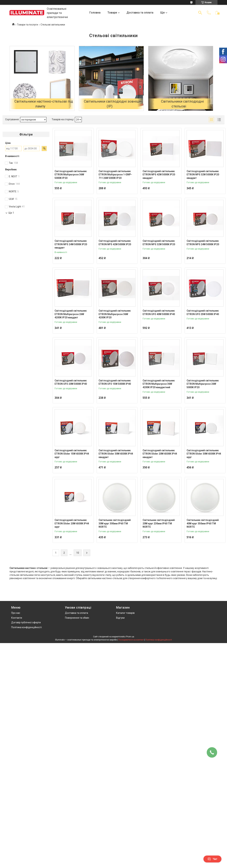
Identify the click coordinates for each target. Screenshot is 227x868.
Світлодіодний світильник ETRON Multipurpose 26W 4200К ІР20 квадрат (71, 314)
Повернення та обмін (77, 618)
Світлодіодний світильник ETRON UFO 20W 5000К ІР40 (71, 382)
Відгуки (120, 618)
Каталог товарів (125, 613)
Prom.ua (130, 637)
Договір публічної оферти (26, 622)
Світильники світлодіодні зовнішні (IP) (113, 104)
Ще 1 (11, 213)
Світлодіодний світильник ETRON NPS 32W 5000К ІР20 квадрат (203, 175)
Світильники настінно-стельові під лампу (44, 104)
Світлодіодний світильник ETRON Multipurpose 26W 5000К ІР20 (203, 384)
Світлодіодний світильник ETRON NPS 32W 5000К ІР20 (159, 243)
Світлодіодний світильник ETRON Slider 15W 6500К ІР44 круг (72, 454)
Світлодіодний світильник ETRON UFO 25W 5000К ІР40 (203, 312)
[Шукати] (200, 13)
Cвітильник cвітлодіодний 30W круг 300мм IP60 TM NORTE (115, 523)
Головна (95, 13)
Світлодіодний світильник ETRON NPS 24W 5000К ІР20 (203, 243)
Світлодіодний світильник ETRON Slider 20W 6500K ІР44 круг (72, 523)
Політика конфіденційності (27, 627)
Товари (112, 13)
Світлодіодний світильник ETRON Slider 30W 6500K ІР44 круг (204, 454)
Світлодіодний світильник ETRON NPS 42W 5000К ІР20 (115, 243)
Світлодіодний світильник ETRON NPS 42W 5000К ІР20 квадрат (159, 175)
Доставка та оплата (140, 13)
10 (78, 553)
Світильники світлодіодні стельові (182, 104)
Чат (212, 859)
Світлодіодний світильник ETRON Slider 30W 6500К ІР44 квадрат (116, 454)
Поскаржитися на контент (131, 640)
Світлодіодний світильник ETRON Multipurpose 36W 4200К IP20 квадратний (159, 384)
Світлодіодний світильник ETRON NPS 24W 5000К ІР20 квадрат (71, 244)
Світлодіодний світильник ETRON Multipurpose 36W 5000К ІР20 (71, 175)
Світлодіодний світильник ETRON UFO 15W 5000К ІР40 (115, 382)
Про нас (16, 613)
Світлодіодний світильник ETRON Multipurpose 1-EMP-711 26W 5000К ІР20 (115, 175)
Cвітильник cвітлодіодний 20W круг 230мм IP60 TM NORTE (159, 523)
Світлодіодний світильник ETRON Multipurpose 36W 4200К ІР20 (115, 314)
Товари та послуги (27, 25)
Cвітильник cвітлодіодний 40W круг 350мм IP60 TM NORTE (203, 523)
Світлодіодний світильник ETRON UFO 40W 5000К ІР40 (159, 312)
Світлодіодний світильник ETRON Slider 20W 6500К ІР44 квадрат (160, 454)
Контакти (17, 618)
